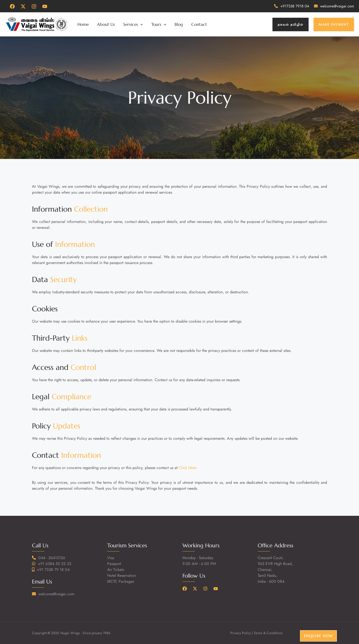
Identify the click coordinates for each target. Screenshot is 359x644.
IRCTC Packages (121, 581)
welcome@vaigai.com (337, 6)
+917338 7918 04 (295, 6)
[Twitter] (23, 6)
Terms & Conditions (268, 633)
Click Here (187, 468)
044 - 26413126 (52, 558)
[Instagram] (34, 6)
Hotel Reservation (122, 575)
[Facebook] (12, 6)
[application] (140, 24)
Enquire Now (318, 636)
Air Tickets (116, 570)
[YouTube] (45, 6)
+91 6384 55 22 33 (55, 564)
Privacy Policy (241, 633)
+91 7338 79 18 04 (53, 570)
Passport (114, 564)
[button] (291, 24)
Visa (111, 558)
